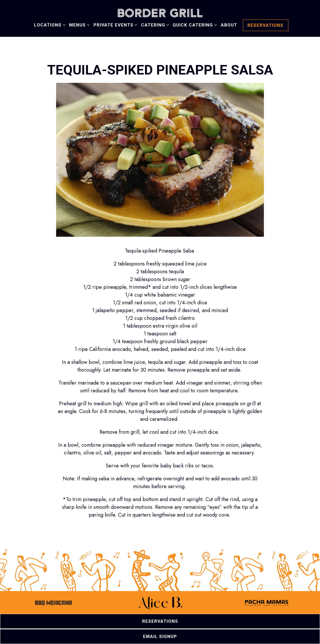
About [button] (229, 25)
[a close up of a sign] (267, 606)
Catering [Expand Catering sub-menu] (154, 25)
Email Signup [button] (160, 637)
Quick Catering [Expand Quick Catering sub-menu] (194, 25)
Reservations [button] (265, 25)
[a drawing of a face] (53, 606)
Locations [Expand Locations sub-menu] (49, 25)
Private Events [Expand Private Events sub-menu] (115, 25)
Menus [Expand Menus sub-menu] (78, 25)
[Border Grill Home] (160, 12)
